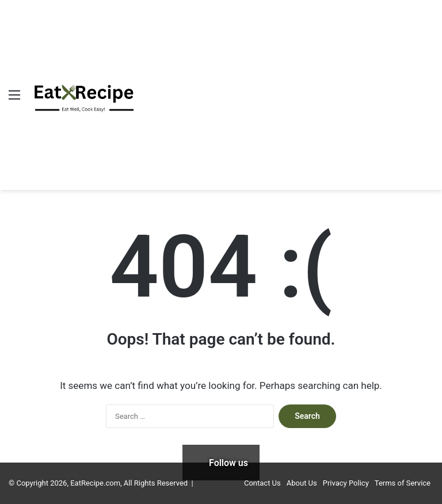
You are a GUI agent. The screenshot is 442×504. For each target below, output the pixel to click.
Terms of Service (403, 483)
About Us (302, 483)
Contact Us (262, 483)
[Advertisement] (276, 86)
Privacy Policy (346, 483)
